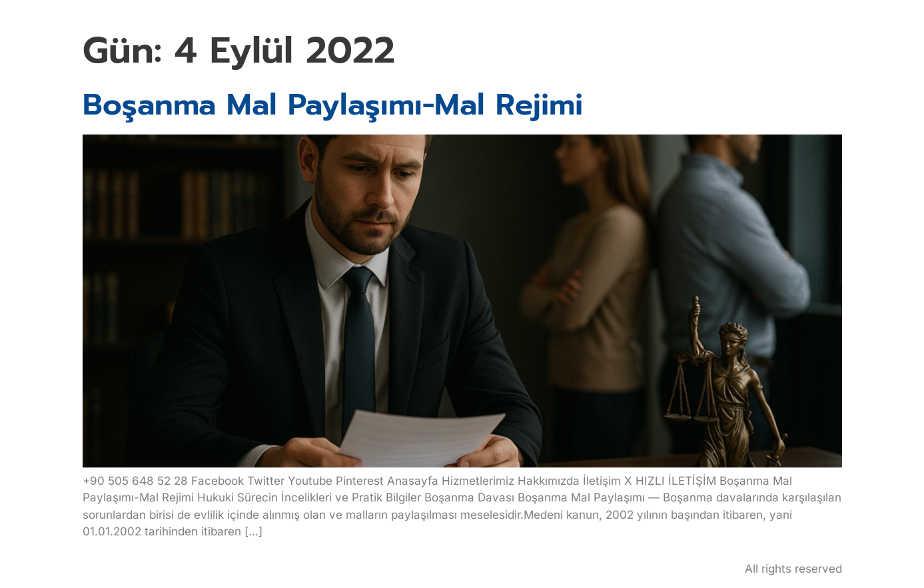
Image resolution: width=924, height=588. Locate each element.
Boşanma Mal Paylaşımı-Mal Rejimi (333, 105)
